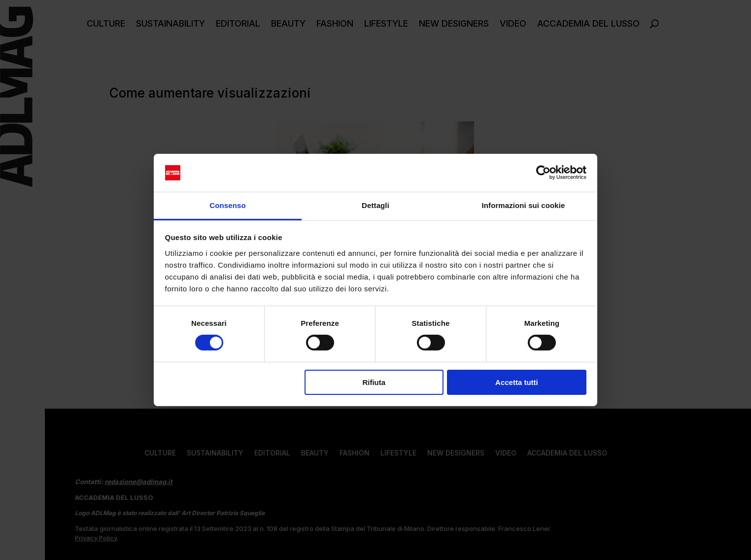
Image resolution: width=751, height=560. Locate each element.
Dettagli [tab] (375, 205)
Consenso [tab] (227, 205)
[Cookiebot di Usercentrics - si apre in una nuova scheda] (543, 173)
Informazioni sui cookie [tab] (524, 205)
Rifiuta (374, 382)
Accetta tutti (517, 382)
